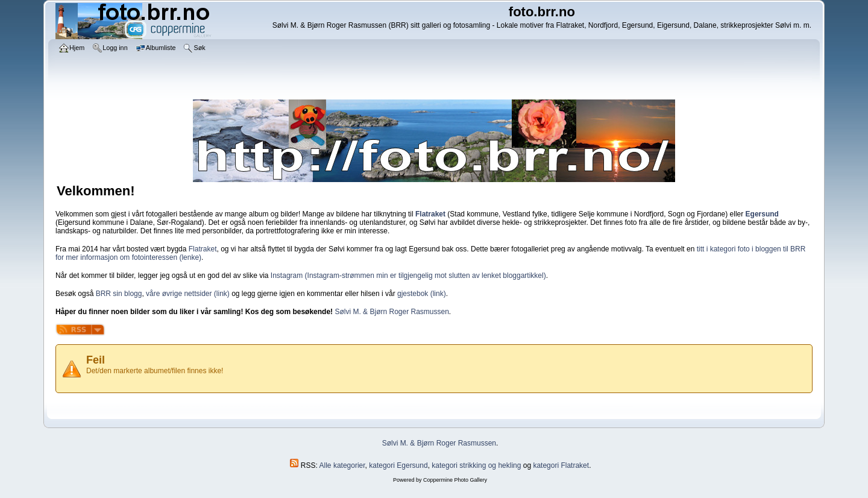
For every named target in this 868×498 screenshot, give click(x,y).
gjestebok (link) (422, 294)
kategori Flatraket (561, 465)
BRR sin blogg (119, 294)
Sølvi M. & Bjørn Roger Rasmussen (392, 312)
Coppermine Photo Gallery (455, 480)
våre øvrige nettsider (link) (188, 294)
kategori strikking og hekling (476, 465)
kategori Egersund (398, 465)
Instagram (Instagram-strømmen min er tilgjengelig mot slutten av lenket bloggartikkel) (408, 276)
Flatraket (203, 249)
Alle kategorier (342, 465)
